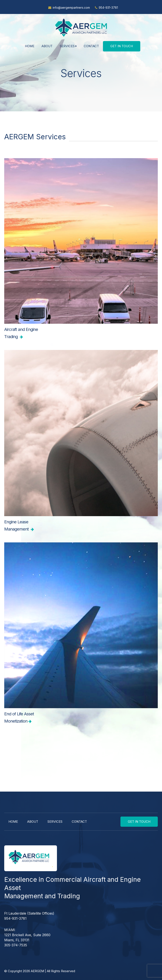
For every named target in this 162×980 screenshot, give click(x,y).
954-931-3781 (108, 8)
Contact (91, 46)
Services (68, 46)
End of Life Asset (81, 718)
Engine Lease (81, 526)
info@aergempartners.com (71, 8)
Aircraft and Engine (81, 334)
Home (30, 46)
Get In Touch (122, 46)
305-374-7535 (16, 945)
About (47, 46)
